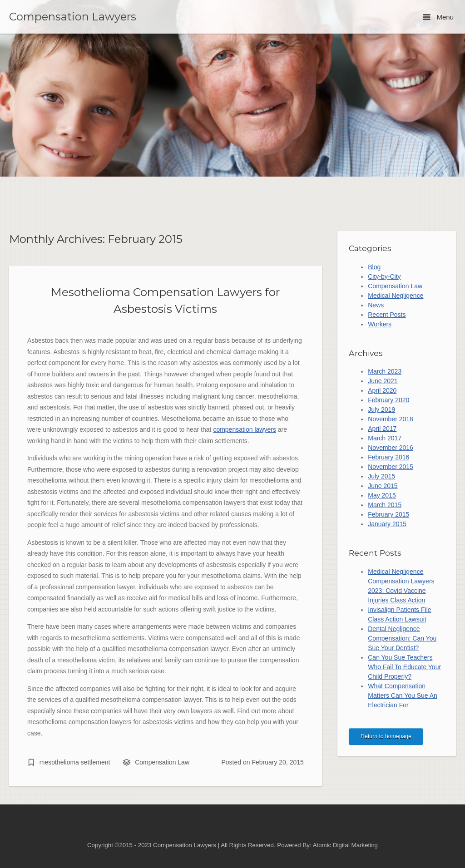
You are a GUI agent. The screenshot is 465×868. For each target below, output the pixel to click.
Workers (380, 324)
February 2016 (388, 457)
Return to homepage (386, 736)
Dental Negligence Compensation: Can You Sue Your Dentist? (402, 638)
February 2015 (388, 514)
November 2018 (391, 419)
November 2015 (391, 467)
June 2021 (383, 381)
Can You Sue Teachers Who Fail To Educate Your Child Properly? (404, 667)
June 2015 (383, 486)
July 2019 (381, 409)
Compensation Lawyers (73, 17)
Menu (438, 17)
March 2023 (385, 371)
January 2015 (387, 524)
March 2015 (385, 505)
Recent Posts (387, 315)
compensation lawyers (245, 429)
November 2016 (391, 448)
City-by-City (384, 276)
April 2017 (382, 429)
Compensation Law (162, 762)
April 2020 (382, 390)
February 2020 (388, 400)
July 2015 (381, 476)
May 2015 (382, 495)
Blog (374, 267)
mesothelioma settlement (75, 762)
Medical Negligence (396, 296)
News (376, 305)
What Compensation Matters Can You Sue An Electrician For (403, 695)
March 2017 (385, 438)
